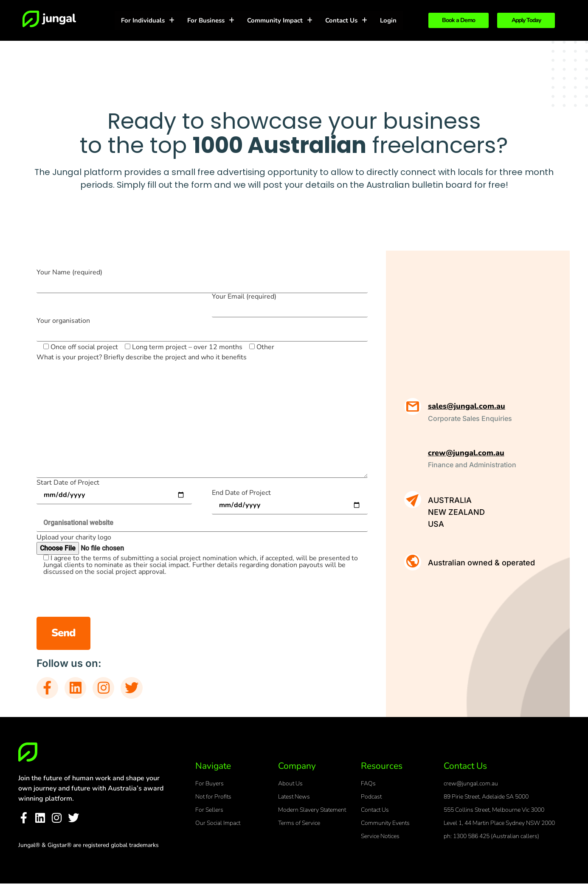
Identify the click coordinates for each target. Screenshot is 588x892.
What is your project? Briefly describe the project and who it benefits (142, 357)
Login (388, 20)
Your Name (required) (202, 279)
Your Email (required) (290, 303)
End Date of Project (290, 500)
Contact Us (346, 20)
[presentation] (303, 600)
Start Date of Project (114, 489)
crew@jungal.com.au (466, 453)
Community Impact (280, 20)
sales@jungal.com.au (467, 406)
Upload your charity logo (74, 537)
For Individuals (148, 20)
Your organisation (202, 327)
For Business (211, 20)
